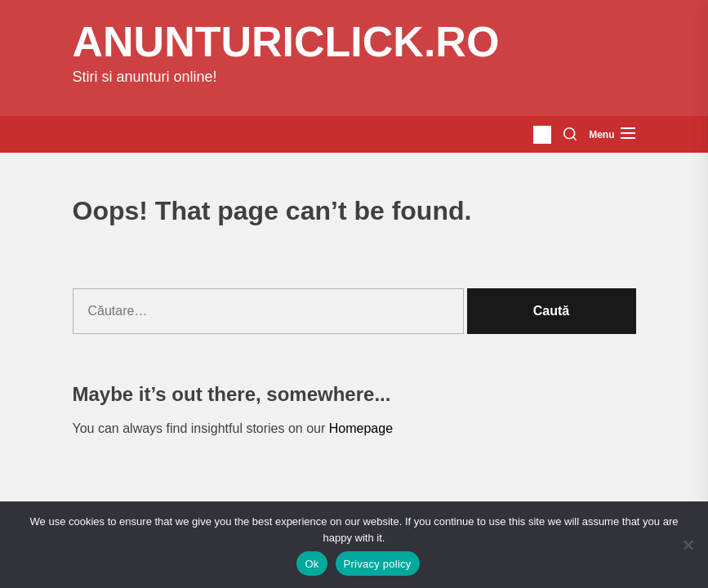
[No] (688, 545)
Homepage (361, 428)
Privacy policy (378, 564)
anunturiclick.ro (286, 42)
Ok (312, 564)
